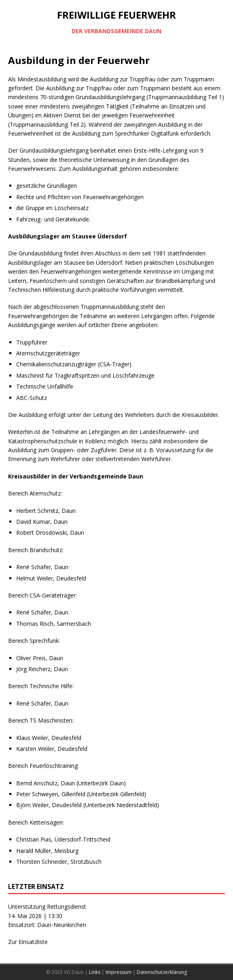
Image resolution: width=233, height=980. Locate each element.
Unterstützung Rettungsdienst (47, 907)
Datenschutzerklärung (162, 972)
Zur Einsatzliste (28, 942)
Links (95, 972)
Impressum (119, 972)
